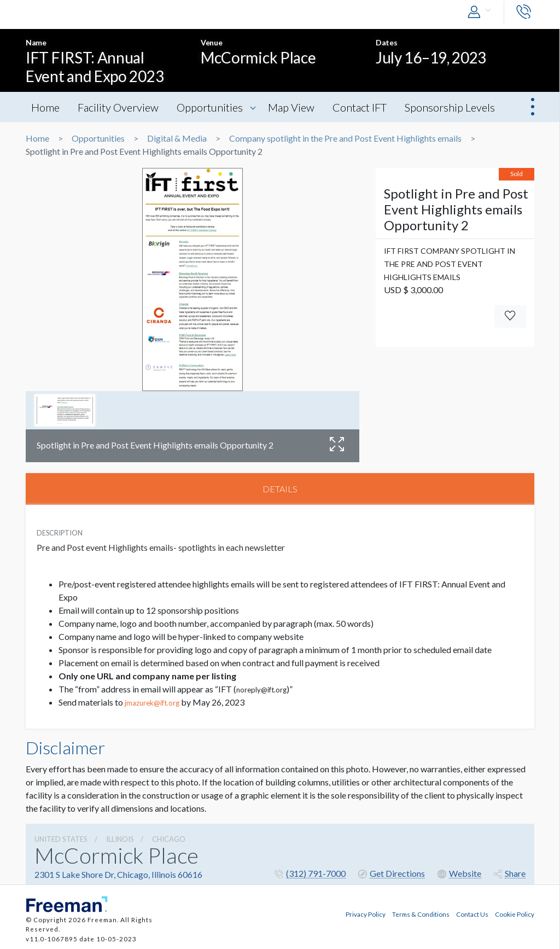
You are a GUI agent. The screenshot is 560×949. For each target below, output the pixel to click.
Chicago (169, 839)
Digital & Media (177, 138)
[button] (482, 12)
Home (45, 107)
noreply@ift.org (261, 690)
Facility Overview (118, 107)
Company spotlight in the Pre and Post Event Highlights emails (345, 138)
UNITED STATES (61, 839)
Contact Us (472, 914)
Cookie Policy (515, 914)
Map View (292, 107)
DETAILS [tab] (280, 489)
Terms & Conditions (421, 914)
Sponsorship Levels (450, 107)
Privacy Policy (366, 914)
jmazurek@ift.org (152, 703)
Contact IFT (360, 107)
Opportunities (210, 107)
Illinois (120, 839)
